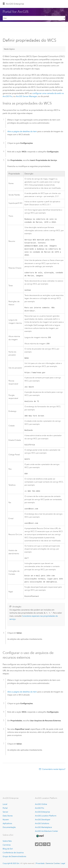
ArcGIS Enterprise (15, 4)
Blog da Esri (8, 849)
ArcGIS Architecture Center (46, 831)
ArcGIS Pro (40, 808)
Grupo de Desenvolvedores (14, 856)
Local (5, 804)
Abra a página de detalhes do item (22, 131)
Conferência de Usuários (13, 853)
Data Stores (8, 816)
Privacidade (40, 863)
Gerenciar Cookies (53, 863)
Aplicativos (7, 823)
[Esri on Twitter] (37, 844)
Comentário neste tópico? (54, 777)
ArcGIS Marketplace (43, 827)
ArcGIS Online (41, 804)
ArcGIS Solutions (42, 823)
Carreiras (7, 845)
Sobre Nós (7, 841)
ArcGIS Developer (43, 820)
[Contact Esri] (49, 844)
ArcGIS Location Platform (46, 816)
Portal (5, 808)
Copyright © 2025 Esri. (11, 863)
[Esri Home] (40, 836)
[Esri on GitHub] (45, 844)
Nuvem (6, 820)
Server (5, 812)
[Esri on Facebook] (41, 844)
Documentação (9, 827)
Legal (63, 863)
